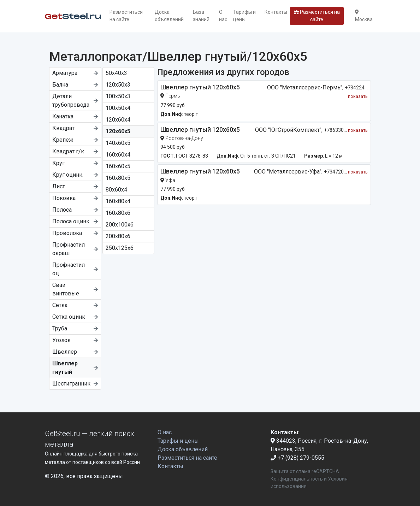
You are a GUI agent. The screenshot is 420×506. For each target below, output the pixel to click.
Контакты (276, 12)
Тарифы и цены (244, 16)
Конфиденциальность (297, 479)
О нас (223, 16)
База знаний (201, 16)
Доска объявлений (169, 16)
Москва (364, 16)
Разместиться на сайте (126, 16)
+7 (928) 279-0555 (297, 458)
